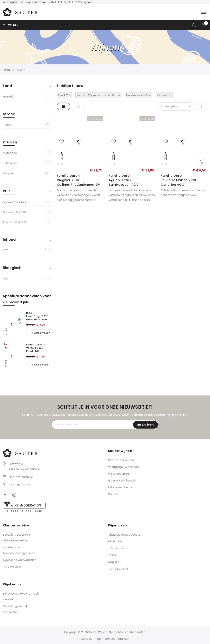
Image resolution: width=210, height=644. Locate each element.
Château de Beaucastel (125, 535)
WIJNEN (11, 25)
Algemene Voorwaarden (112, 639)
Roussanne (11, 163)
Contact (114, 494)
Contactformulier (21, 477)
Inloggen (10, 2)
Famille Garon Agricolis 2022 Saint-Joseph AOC (124, 180)
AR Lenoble (115, 541)
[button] (62, 142)
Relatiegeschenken (121, 487)
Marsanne (10, 153)
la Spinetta (115, 548)
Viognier (8, 173)
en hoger (15, 222)
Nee (6, 279)
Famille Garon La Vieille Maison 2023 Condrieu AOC (178, 180)
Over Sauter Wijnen (121, 460)
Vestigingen (84, 2)
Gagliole (114, 562)
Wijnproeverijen (118, 474)
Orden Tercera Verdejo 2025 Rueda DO (36, 348)
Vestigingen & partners (124, 467)
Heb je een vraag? (34, 2)
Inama (113, 555)
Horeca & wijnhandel (122, 481)
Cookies (86, 639)
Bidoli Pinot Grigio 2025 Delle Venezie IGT (38, 316)
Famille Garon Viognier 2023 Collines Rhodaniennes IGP (78, 180)
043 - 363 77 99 (59, 2)
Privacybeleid (12, 567)
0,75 (6, 250)
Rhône (7, 125)
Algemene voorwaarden (20, 560)
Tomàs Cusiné (118, 569)
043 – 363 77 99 (19, 485)
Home (7, 70)
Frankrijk (8, 97)
